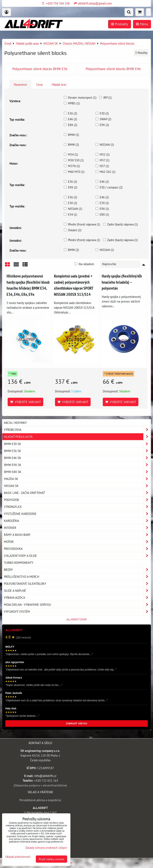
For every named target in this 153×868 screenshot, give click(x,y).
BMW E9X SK (77, 465)
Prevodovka (77, 549)
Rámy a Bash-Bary (77, 535)
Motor (77, 542)
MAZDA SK (77, 479)
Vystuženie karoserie (77, 514)
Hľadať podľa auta (77, 437)
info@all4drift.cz (45, 776)
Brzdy (77, 570)
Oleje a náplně (77, 591)
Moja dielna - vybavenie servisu (77, 605)
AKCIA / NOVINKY (15, 423)
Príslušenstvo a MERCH (77, 577)
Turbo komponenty (19, 563)
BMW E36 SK (77, 451)
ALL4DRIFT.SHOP (77, 619)
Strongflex (77, 507)
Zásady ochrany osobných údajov (46, 848)
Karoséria (77, 521)
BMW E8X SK (77, 472)
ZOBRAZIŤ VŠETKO (77, 724)
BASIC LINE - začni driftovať (77, 493)
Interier (77, 528)
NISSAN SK (77, 486)
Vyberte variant (25, 402)
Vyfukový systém (77, 612)
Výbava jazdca (77, 598)
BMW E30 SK (77, 444)
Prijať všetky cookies (51, 859)
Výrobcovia (77, 430)
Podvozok (77, 500)
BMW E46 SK (77, 458)
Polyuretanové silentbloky (77, 584)
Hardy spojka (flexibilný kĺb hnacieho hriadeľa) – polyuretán (122, 282)
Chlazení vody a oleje (77, 556)
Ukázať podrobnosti (18, 857)
